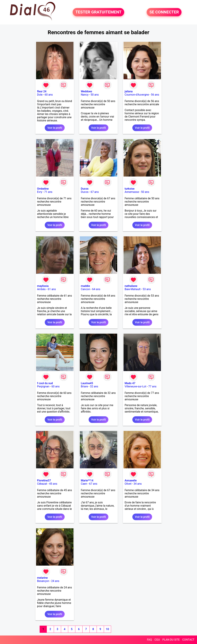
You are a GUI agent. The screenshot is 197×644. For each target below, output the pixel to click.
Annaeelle (131, 480)
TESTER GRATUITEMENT (98, 12)
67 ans (95, 192)
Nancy (85, 95)
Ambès (41, 289)
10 (107, 629)
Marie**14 (87, 480)
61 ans (52, 289)
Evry (40, 192)
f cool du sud (45, 383)
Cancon (85, 289)
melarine (42, 578)
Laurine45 (87, 383)
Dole (40, 95)
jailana (129, 91)
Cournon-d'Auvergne (137, 95)
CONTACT (188, 640)
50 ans (95, 95)
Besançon (43, 581)
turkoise (129, 189)
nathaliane (131, 286)
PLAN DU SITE (171, 640)
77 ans (152, 386)
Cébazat (42, 484)
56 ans (155, 95)
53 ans (147, 289)
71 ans (48, 192)
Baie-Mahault (133, 289)
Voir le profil (55, 128)
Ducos (85, 189)
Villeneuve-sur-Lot (135, 386)
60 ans (49, 95)
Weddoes (86, 91)
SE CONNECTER (164, 12)
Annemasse (132, 192)
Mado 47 (130, 383)
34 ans (138, 484)
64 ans (96, 289)
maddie (85, 286)
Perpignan (43, 386)
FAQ (149, 640)
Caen (84, 484)
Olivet (128, 484)
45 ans (53, 484)
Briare (84, 386)
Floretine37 (44, 480)
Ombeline (43, 189)
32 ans (94, 386)
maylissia (43, 286)
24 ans (55, 581)
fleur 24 (42, 91)
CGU (157, 640)
